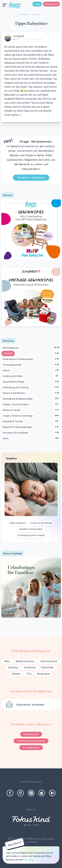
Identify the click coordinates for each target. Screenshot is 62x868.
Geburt (7, 371)
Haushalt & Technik (13, 422)
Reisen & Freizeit (12, 410)
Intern (6, 439)
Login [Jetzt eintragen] (37, 4)
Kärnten (16, 674)
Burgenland (43, 674)
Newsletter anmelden (30, 705)
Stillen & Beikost (18, 523)
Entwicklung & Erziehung (16, 388)
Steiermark (47, 667)
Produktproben (31, 747)
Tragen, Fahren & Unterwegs (18, 416)
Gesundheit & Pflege (14, 382)
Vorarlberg (30, 667)
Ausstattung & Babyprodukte (18, 399)
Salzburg (13, 667)
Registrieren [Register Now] (51, 4)
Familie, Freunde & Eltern (16, 405)
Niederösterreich (25, 661)
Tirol (29, 674)
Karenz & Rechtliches (15, 393)
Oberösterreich (49, 661)
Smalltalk (9, 354)
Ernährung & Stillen (13, 376)
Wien (7, 661)
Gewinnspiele (31, 734)
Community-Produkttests (31, 741)
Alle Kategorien (11, 348)
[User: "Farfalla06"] (8, 38)
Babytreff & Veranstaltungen (18, 427)
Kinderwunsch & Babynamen (18, 359)
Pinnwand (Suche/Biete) (16, 433)
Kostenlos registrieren (31, 178)
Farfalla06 (19, 36)
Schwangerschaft (13, 365)
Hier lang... (30, 860)
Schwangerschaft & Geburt (31, 535)
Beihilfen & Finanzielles (31, 529)
